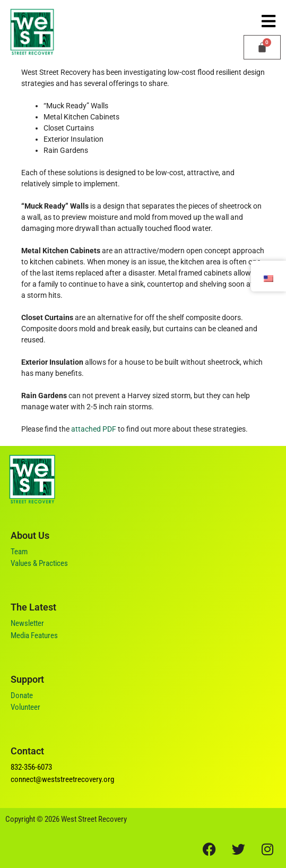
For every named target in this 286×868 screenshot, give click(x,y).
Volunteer (25, 707)
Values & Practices (39, 563)
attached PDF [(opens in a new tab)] (94, 429)
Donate (22, 695)
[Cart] (262, 47)
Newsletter (27, 623)
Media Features (34, 635)
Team (19, 552)
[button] (268, 21)
